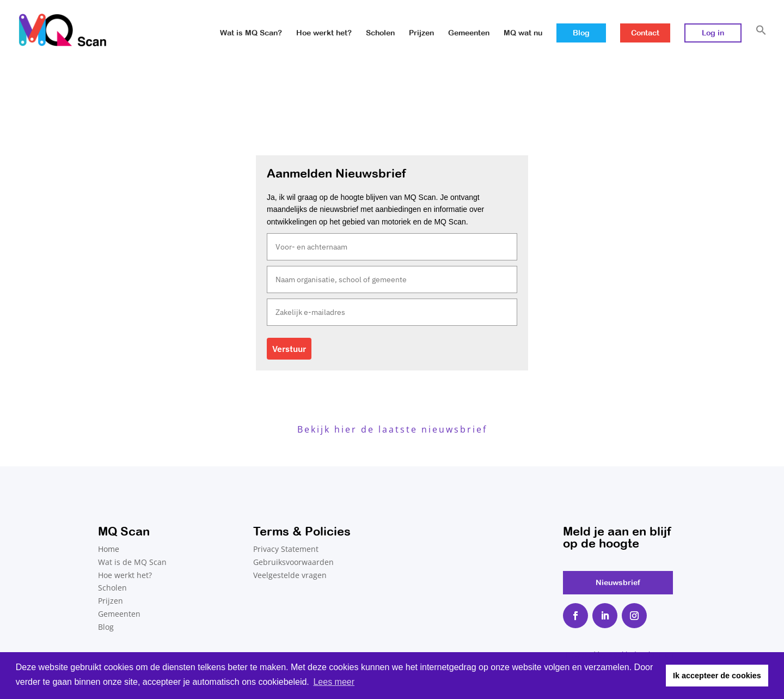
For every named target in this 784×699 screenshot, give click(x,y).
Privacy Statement (286, 549)
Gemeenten (469, 33)
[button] (761, 42)
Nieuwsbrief (618, 582)
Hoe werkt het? (324, 33)
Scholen (380, 33)
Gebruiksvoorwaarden (293, 562)
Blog (581, 33)
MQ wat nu (523, 33)
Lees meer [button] (334, 682)
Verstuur (289, 349)
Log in (713, 33)
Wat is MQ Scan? (251, 33)
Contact (645, 33)
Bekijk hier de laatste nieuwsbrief (392, 429)
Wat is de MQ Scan (132, 562)
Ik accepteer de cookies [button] (717, 676)
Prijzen (421, 33)
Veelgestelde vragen (290, 575)
